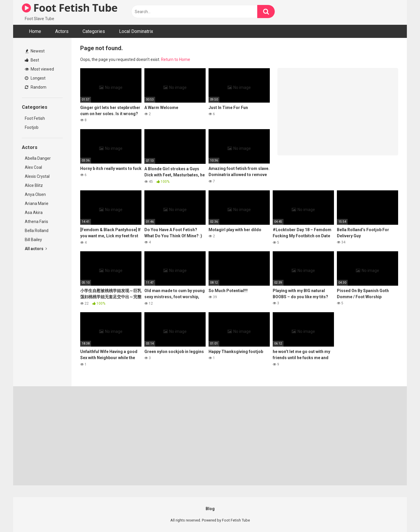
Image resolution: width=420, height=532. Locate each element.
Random (36, 87)
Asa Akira (34, 213)
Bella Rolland (37, 231)
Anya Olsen (35, 194)
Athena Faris (36, 222)
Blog (210, 509)
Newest (35, 51)
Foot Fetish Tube (70, 8)
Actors (62, 31)
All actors (36, 249)
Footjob (32, 127)
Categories (94, 31)
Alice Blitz (34, 185)
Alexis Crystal (37, 176)
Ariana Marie (37, 203)
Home (35, 31)
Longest (35, 78)
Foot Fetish (35, 118)
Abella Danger (38, 158)
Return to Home (176, 59)
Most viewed (39, 69)
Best (32, 60)
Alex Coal (33, 167)
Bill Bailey (33, 240)
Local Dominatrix (136, 31)
